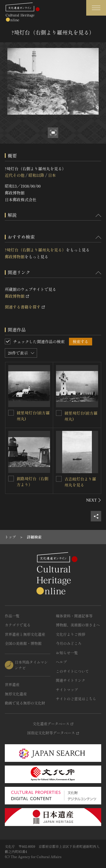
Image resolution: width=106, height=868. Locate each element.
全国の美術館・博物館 (23, 643)
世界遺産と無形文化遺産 (25, 634)
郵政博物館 (15, 257)
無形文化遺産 (16, 694)
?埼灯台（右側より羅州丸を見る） (35, 250)
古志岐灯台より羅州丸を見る (80, 482)
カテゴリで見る (18, 625)
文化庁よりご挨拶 (71, 634)
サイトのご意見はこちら (76, 699)
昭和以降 (36, 175)
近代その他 (15, 175)
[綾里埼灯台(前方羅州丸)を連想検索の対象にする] (11, 413)
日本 (52, 175)
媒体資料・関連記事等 (74, 616)
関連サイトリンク (71, 680)
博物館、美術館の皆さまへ (78, 625)
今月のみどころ (69, 643)
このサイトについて (73, 671)
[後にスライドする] (94, 500)
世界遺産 (12, 684)
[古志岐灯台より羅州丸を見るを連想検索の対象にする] (59, 479)
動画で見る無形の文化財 (25, 703)
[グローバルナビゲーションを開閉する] (96, 8)
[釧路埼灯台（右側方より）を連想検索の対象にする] (11, 479)
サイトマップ (67, 690)
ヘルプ (61, 662)
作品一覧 (12, 616)
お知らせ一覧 (67, 653)
